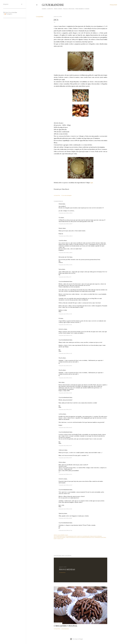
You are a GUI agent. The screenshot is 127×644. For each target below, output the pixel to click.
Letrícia (61, 414)
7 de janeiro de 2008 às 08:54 (65, 253)
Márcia (61, 462)
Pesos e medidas (67, 569)
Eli (59, 318)
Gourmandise (53, 5)
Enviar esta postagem (67, 195)
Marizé (61, 228)
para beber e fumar (82, 9)
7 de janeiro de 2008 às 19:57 (65, 458)
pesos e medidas (69, 9)
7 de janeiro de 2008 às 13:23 (65, 325)
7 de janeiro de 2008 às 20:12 (65, 474)
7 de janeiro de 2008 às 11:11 (65, 277)
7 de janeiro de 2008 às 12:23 (65, 314)
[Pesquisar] (113, 5)
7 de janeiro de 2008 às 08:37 (65, 224)
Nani (60, 382)
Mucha (61, 358)
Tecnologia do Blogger (76, 639)
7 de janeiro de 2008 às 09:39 (65, 265)
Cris (60, 218)
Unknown (61, 450)
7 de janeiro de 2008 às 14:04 (65, 335)
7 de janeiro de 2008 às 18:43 (65, 428)
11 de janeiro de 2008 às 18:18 (65, 518)
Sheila (60, 204)
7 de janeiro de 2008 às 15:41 (65, 409)
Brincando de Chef (64, 257)
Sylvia (60, 269)
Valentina (61, 513)
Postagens (8, 14)
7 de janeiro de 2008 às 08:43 (66, 236)
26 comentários (65, 629)
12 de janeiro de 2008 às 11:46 (65, 530)
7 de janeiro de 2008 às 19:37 (65, 446)
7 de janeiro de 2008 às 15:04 (65, 366)
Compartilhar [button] (40, 17)
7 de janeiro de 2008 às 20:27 (65, 485)
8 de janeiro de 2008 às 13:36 (65, 509)
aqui (92, 183)
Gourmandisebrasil (64, 282)
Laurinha (61, 241)
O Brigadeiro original (66, 626)
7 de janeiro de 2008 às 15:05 (65, 393)
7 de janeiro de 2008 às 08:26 (65, 213)
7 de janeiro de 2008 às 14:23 (65, 353)
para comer (58, 9)
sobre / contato (47, 9)
